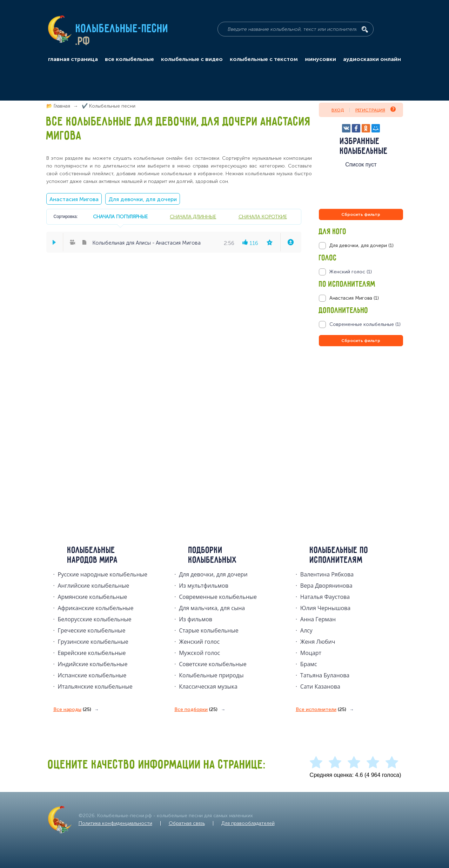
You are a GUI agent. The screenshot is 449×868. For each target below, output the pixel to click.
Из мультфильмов (204, 586)
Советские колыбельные (213, 664)
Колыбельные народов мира (93, 555)
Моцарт (311, 653)
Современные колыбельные (218, 597)
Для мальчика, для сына (212, 608)
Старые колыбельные (209, 630)
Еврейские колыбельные (92, 653)
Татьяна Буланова (325, 675)
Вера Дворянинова (326, 586)
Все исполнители (321, 710)
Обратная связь (187, 823)
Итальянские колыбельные (95, 686)
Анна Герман (318, 619)
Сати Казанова (320, 686)
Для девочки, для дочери (143, 199)
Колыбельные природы (211, 675)
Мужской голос (199, 653)
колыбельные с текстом (264, 59)
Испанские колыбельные (92, 675)
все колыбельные (129, 59)
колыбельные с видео (192, 59)
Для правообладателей (248, 823)
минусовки (320, 59)
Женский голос (199, 642)
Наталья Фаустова (325, 597)
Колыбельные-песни (122, 29)
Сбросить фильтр (361, 214)
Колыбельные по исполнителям (339, 555)
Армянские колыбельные (93, 597)
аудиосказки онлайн (372, 59)
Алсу (306, 630)
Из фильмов (196, 619)
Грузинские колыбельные (93, 642)
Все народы (72, 710)
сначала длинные (193, 217)
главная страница (73, 59)
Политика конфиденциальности (115, 823)
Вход (338, 110)
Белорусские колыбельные (95, 619)
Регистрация (376, 110)
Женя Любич (318, 642)
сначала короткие (263, 217)
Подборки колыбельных (213, 555)
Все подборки (196, 710)
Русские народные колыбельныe (103, 574)
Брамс (309, 664)
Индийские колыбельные (93, 664)
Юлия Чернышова (325, 608)
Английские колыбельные (94, 586)
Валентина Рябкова (327, 574)
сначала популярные (120, 217)
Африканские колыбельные (96, 608)
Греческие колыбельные (92, 630)
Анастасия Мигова (74, 199)
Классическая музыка (208, 686)
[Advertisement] (361, 423)
